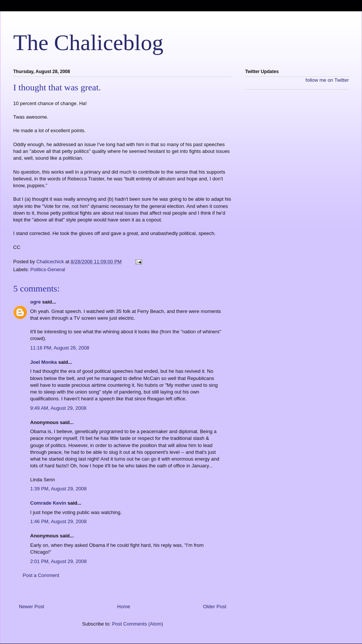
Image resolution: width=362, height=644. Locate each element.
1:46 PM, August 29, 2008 (58, 521)
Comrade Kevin (48, 503)
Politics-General (48, 269)
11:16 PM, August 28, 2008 (60, 348)
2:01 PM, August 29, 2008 (58, 561)
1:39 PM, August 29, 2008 (58, 489)
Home (124, 607)
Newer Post (31, 607)
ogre (35, 302)
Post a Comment (41, 575)
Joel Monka (44, 362)
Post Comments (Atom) (137, 624)
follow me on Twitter (327, 80)
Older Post (215, 607)
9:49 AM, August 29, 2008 (58, 408)
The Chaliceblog (88, 43)
